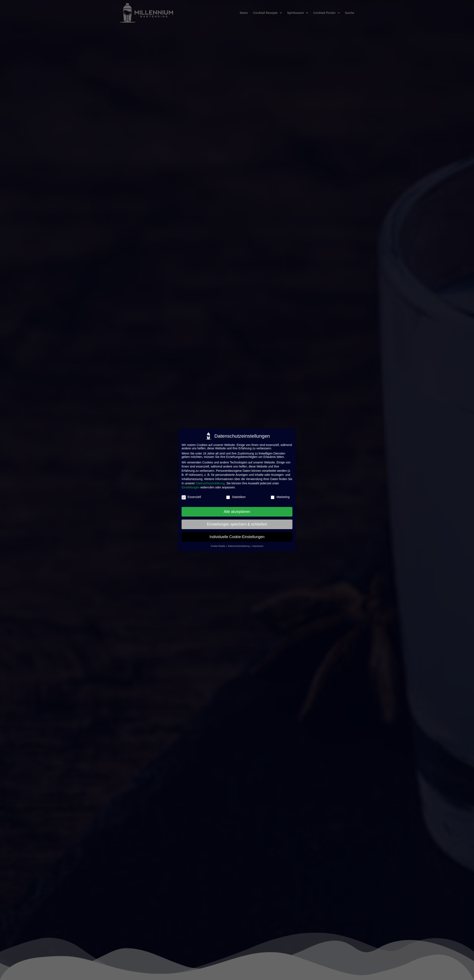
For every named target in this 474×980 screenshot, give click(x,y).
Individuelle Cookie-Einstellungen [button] (237, 536)
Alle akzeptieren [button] (237, 511)
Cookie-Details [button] (218, 546)
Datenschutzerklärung (210, 483)
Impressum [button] (258, 546)
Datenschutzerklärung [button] (239, 546)
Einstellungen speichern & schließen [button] (237, 524)
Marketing (280, 497)
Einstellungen (191, 487)
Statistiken (236, 497)
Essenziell (191, 497)
